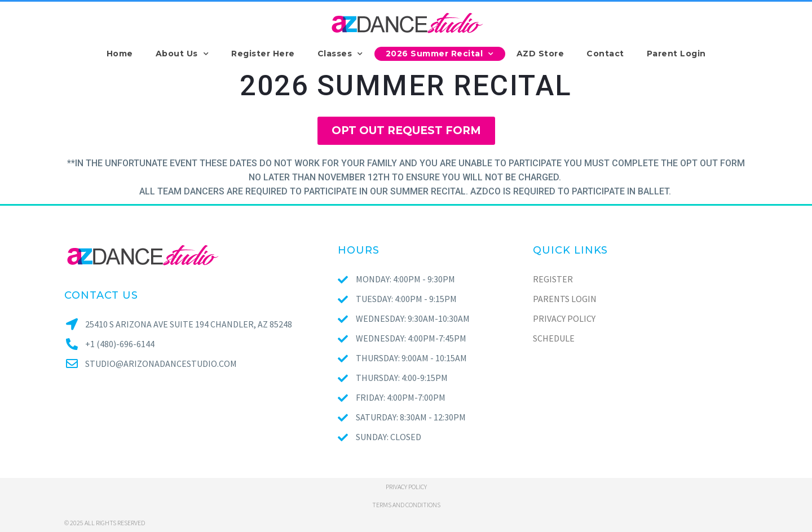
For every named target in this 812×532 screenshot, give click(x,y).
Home (120, 54)
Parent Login (676, 54)
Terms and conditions (406, 505)
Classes (340, 54)
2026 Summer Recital (440, 54)
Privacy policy (406, 487)
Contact (605, 54)
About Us (182, 54)
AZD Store (540, 54)
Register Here (263, 54)
